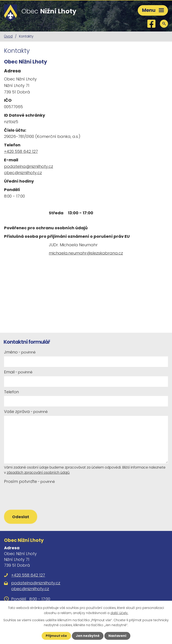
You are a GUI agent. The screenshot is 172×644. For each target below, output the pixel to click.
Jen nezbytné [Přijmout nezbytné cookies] (88, 636)
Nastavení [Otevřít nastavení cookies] (117, 636)
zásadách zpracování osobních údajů (38, 472)
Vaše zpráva (26, 411)
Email (18, 372)
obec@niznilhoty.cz (23, 173)
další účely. (119, 613)
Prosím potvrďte (29, 481)
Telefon (11, 392)
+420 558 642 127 (21, 151)
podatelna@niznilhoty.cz (29, 166)
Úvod (8, 36)
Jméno (20, 352)
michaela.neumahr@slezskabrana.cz (86, 253)
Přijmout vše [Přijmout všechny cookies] (56, 636)
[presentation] (37, 497)
